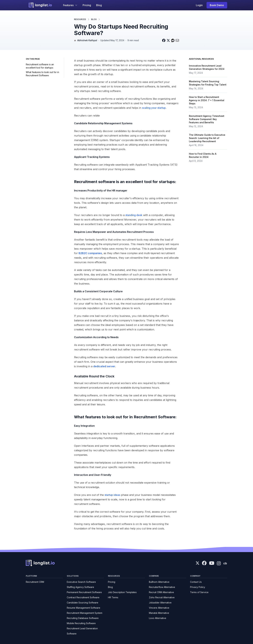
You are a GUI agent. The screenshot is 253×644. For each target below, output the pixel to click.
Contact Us (196, 582)
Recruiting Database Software (83, 618)
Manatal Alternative (159, 613)
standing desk (134, 215)
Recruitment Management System (85, 613)
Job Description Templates (122, 592)
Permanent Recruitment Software (84, 592)
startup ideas (112, 495)
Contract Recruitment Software (83, 597)
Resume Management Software (83, 608)
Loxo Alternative (158, 618)
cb (225, 563)
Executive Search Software (81, 582)
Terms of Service (199, 592)
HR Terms (113, 597)
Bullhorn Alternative (159, 582)
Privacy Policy (198, 587)
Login (199, 5)
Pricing (87, 5)
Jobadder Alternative (160, 603)
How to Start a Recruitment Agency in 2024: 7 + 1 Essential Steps (207, 100)
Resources (80, 19)
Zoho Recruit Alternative (162, 597)
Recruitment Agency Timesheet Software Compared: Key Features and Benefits (207, 119)
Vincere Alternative (159, 608)
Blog (99, 5)
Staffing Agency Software (80, 587)
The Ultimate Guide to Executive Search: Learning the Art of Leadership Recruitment (207, 138)
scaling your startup (154, 108)
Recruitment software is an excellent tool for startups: (40, 66)
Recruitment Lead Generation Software (82, 631)
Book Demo (217, 5)
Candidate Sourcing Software (83, 603)
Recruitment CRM (35, 582)
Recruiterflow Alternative (162, 587)
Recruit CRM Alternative (161, 592)
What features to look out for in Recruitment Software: (42, 74)
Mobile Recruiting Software (81, 623)
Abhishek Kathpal (87, 40)
